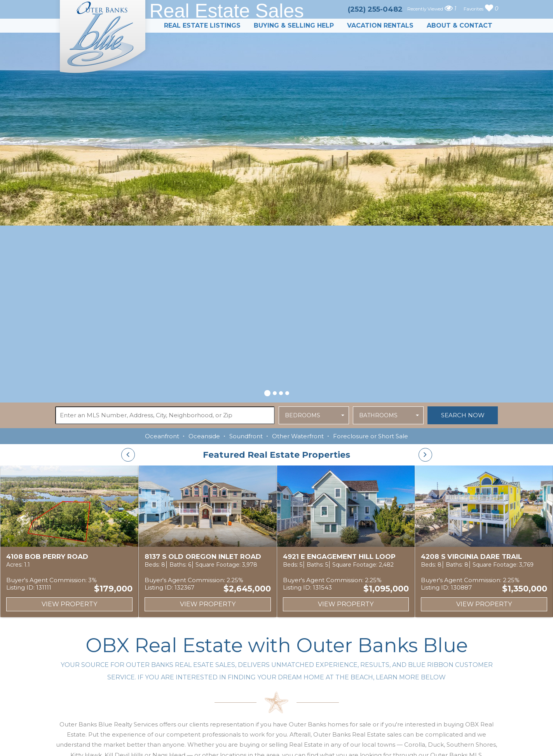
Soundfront (246, 436)
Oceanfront (162, 436)
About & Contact (460, 25)
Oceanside (204, 436)
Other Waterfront (298, 436)
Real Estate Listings (202, 25)
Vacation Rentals (380, 25)
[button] (267, 392)
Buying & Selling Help (294, 25)
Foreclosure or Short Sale (371, 436)
